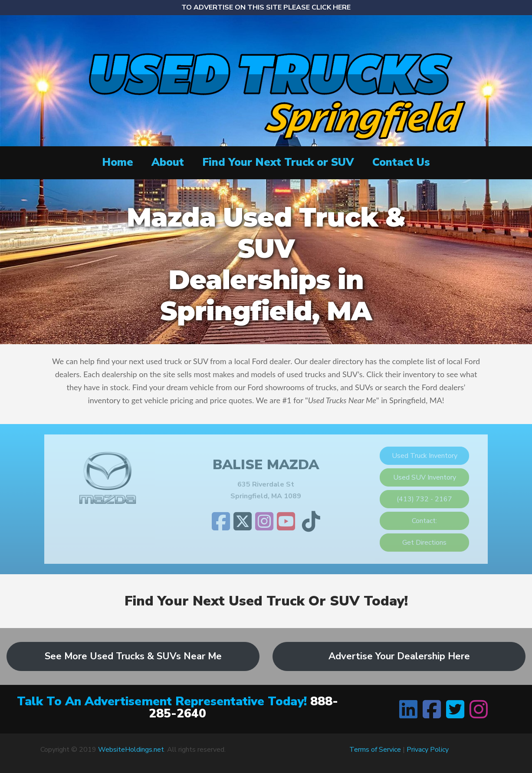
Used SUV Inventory (425, 477)
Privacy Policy (428, 750)
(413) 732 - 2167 (424, 499)
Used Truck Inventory (425, 456)
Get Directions (424, 543)
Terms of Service (375, 750)
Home (118, 162)
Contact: (424, 521)
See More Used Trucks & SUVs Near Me (133, 656)
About (168, 162)
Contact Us (401, 162)
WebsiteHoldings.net (131, 750)
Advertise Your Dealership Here (399, 656)
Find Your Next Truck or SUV (278, 162)
